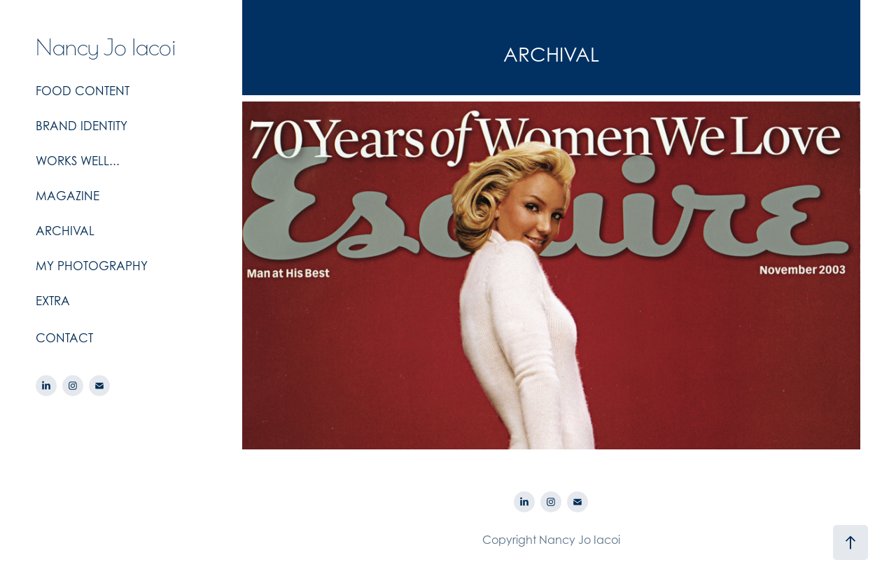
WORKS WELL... (78, 161)
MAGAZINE (68, 196)
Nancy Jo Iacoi (106, 45)
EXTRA (53, 301)
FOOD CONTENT (83, 91)
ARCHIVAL (65, 231)
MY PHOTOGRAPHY (92, 266)
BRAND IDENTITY (82, 126)
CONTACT (64, 338)
